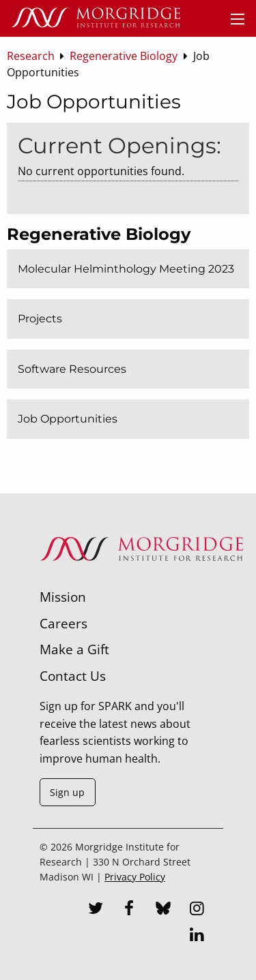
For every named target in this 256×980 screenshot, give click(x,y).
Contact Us (73, 676)
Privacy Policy (135, 877)
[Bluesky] (163, 910)
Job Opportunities (68, 419)
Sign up (67, 792)
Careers (63, 623)
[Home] (96, 18)
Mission (63, 597)
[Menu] (238, 19)
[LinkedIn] (197, 936)
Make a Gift (74, 649)
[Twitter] (96, 910)
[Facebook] (129, 910)
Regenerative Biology (99, 234)
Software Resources (72, 369)
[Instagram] (197, 910)
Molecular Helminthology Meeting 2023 (126, 269)
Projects (40, 319)
